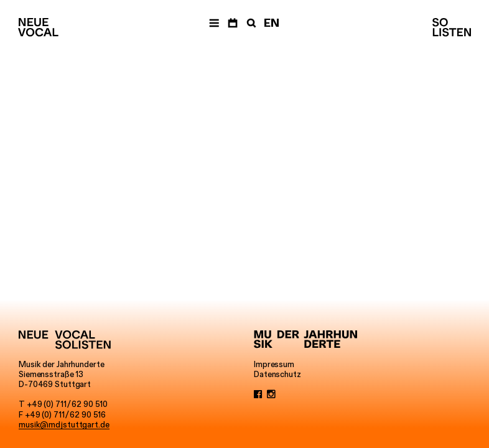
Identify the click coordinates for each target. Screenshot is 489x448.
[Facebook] (258, 394)
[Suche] (250, 23)
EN (272, 23)
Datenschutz (277, 374)
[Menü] (214, 23)
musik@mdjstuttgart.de (64, 424)
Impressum (274, 364)
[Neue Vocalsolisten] (38, 27)
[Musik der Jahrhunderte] (305, 340)
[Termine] (233, 23)
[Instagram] (271, 394)
